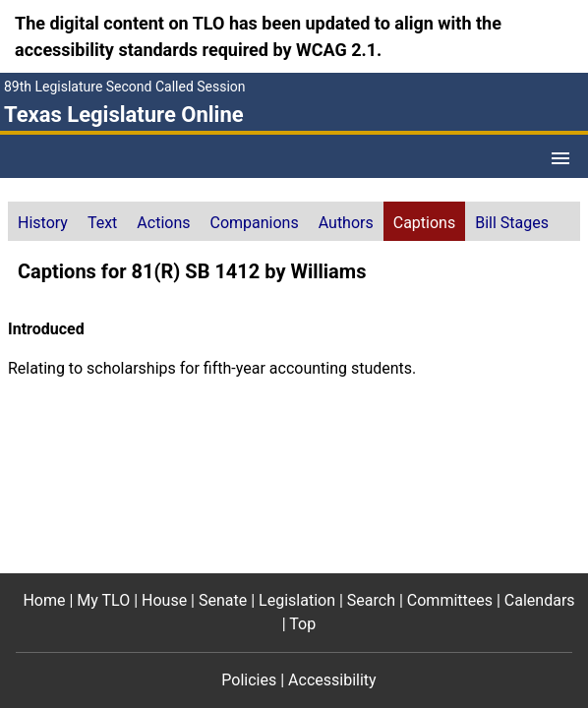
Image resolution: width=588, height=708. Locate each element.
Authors (346, 223)
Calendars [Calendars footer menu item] (540, 600)
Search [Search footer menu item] (371, 600)
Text (102, 223)
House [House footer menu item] (164, 600)
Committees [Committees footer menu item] (450, 600)
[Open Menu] (560, 158)
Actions (163, 223)
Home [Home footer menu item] (44, 600)
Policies (249, 680)
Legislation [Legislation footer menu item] (297, 600)
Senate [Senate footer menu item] (223, 600)
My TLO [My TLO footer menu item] (103, 600)
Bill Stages (512, 223)
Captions (424, 223)
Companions (255, 223)
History (43, 223)
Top (302, 624)
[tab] (43, 221)
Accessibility (332, 680)
